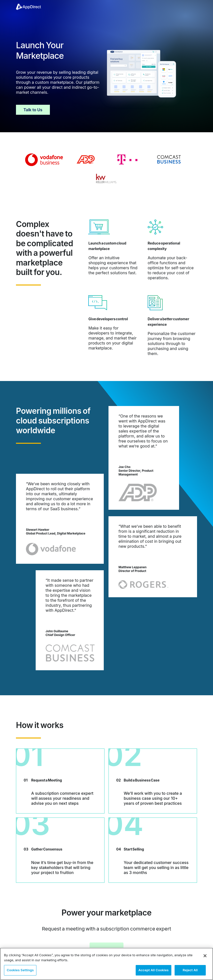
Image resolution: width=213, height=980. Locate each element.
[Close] (205, 956)
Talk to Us (33, 110)
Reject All (190, 970)
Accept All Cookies (154, 970)
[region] (106, 964)
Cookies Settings (20, 970)
